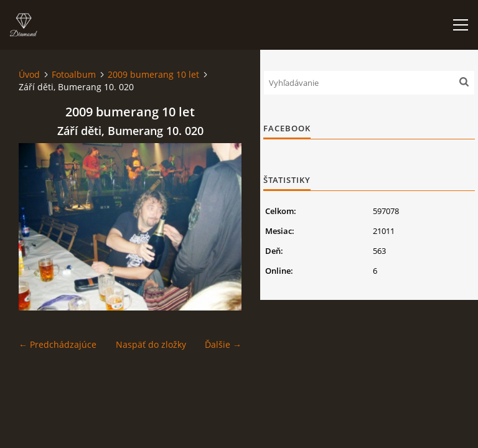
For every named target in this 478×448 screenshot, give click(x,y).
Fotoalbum (74, 74)
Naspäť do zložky (151, 344)
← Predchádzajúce (58, 344)
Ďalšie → (223, 344)
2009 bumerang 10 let (153, 74)
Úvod (29, 74)
